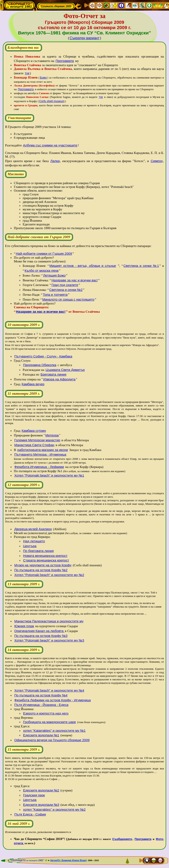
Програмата (65, 61)
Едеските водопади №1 (41, 735)
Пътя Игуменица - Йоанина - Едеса (41, 705)
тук (27, 73)
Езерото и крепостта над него (46, 713)
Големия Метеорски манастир (37, 440)
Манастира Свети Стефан (34, 445)
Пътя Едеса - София (30, 814)
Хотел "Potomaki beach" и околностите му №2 (49, 575)
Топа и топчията (55, 295)
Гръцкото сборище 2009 (56, 6)
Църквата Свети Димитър (65, 370)
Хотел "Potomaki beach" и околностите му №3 (49, 640)
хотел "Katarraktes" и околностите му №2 (54, 809)
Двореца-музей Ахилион (33, 529)
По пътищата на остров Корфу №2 (41, 570)
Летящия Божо (54, 275)
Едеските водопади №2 (41, 790)
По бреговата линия (38, 551)
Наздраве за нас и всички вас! (75, 280)
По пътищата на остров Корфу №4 (41, 695)
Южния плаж (24, 626)
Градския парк (34, 795)
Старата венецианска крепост (46, 560)
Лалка (55, 161)
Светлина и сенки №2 (66, 290)
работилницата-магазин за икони (43, 450)
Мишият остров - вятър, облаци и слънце (83, 266)
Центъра (30, 546)
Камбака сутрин (34, 431)
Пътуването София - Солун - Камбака (43, 356)
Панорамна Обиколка (40, 365)
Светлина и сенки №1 (141, 266)
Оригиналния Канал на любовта (39, 631)
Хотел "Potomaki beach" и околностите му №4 (49, 690)
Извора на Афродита (59, 379)
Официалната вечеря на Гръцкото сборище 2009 (52, 740)
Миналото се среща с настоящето (68, 299)
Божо (43, 78)
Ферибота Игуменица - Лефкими (39, 467)
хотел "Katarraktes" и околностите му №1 (54, 731)
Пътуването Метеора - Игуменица (40, 454)
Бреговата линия (53, 374)
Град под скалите (65, 285)
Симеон (157, 161)
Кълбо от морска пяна (42, 270)
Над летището (34, 541)
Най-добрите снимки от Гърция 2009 (44, 253)
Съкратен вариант (84, 38)
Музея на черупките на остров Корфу (43, 565)
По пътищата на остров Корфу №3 (41, 636)
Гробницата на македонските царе (50, 722)
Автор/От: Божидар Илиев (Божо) (68, 860)
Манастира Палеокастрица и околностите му (49, 621)
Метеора (52, 435)
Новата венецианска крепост (45, 556)
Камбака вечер (33, 384)
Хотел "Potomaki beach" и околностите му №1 (49, 475)
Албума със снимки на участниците (50, 145)
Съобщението (122, 839)
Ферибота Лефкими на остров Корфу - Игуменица (52, 700)
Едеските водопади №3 (41, 805)
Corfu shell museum (52, 101)
